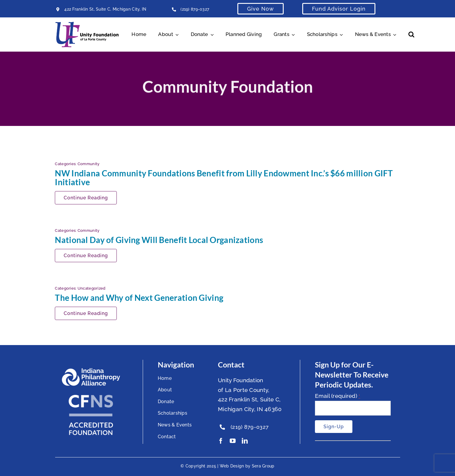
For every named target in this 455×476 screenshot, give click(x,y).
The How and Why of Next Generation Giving (139, 298)
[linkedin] (245, 441)
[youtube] (233, 441)
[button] (411, 35)
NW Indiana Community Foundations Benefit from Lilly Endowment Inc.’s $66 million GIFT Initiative (224, 178)
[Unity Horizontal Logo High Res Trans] (87, 24)
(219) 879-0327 (195, 9)
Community (89, 164)
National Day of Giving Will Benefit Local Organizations (159, 240)
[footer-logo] (91, 370)
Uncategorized (92, 288)
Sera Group (263, 466)
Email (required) (338, 396)
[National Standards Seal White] (91, 398)
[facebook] (221, 441)
